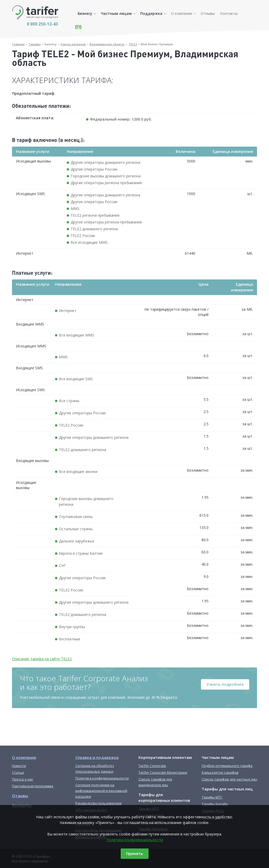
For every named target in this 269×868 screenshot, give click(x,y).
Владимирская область (107, 44)
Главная (18, 44)
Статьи (18, 772)
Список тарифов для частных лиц (229, 779)
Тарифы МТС (212, 797)
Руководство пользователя (98, 803)
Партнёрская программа (33, 786)
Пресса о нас (23, 779)
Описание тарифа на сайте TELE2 (42, 659)
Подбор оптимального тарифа (227, 766)
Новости (19, 766)
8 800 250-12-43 (42, 24)
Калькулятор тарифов (220, 772)
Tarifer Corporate (152, 766)
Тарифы (35, 44)
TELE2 (133, 44)
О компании (182, 13)
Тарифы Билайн (215, 804)
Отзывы (208, 13)
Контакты (229, 13)
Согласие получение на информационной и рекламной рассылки (101, 791)
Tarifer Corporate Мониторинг (163, 772)
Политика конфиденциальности (135, 840)
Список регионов (73, 44)
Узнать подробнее (225, 684)
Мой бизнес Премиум (157, 44)
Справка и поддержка (97, 757)
